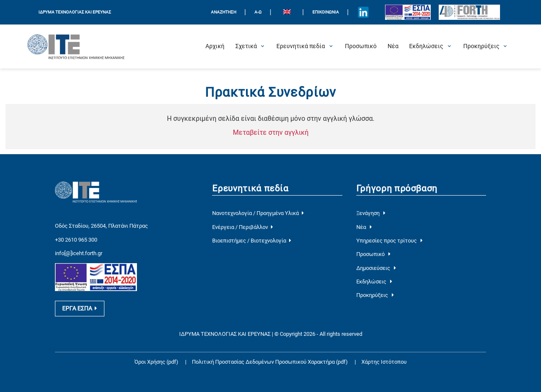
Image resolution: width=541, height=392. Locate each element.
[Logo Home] (76, 46)
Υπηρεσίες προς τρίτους (389, 241)
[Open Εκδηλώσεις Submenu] (426, 46)
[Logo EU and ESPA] (408, 12)
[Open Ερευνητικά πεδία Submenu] (301, 46)
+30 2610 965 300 (76, 240)
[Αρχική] (215, 46)
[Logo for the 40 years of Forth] (470, 12)
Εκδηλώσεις (374, 282)
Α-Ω (258, 12)
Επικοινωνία (326, 12)
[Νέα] (393, 46)
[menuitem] (287, 12)
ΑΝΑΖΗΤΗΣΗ (224, 12)
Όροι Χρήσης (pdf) (156, 362)
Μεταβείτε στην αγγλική (271, 133)
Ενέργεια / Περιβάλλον (242, 227)
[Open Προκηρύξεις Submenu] (481, 46)
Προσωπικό (373, 254)
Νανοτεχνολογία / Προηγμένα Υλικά (258, 213)
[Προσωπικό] (361, 46)
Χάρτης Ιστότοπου (384, 362)
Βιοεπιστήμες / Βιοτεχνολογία (251, 241)
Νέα (364, 227)
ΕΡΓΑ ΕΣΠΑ (79, 308)
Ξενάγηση (371, 213)
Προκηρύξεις (375, 295)
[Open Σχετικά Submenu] (246, 46)
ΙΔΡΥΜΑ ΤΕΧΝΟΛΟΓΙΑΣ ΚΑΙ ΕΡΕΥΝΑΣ (75, 12)
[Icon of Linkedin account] (363, 12)
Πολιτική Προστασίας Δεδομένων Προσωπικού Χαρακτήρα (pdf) (270, 362)
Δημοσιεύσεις (376, 268)
